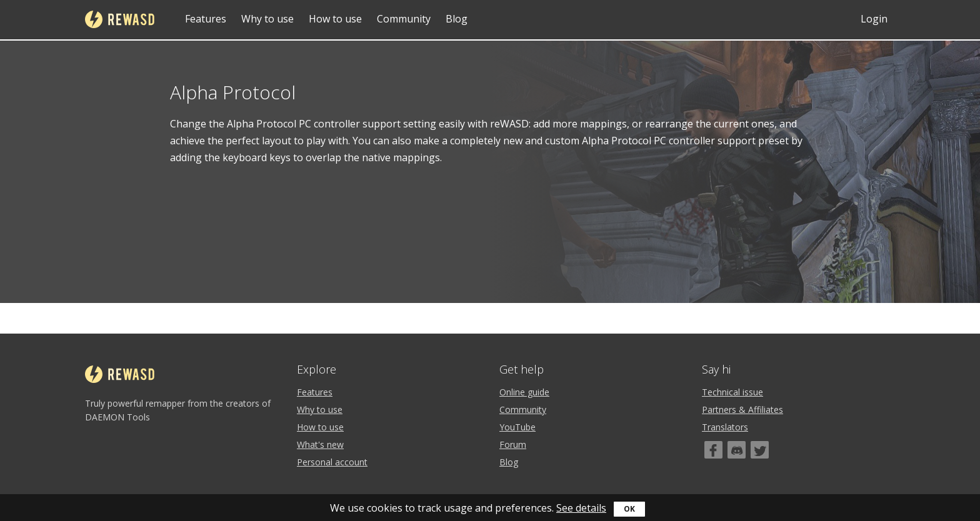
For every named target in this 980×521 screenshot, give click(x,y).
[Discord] (737, 450)
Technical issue (732, 392)
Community (404, 19)
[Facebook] (713, 450)
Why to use (267, 19)
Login (874, 19)
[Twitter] (760, 450)
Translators (725, 427)
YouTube (517, 427)
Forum (513, 444)
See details (581, 508)
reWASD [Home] (120, 19)
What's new (320, 444)
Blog (457, 19)
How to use (335, 19)
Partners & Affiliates (742, 409)
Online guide (524, 392)
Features (206, 19)
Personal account (332, 462)
